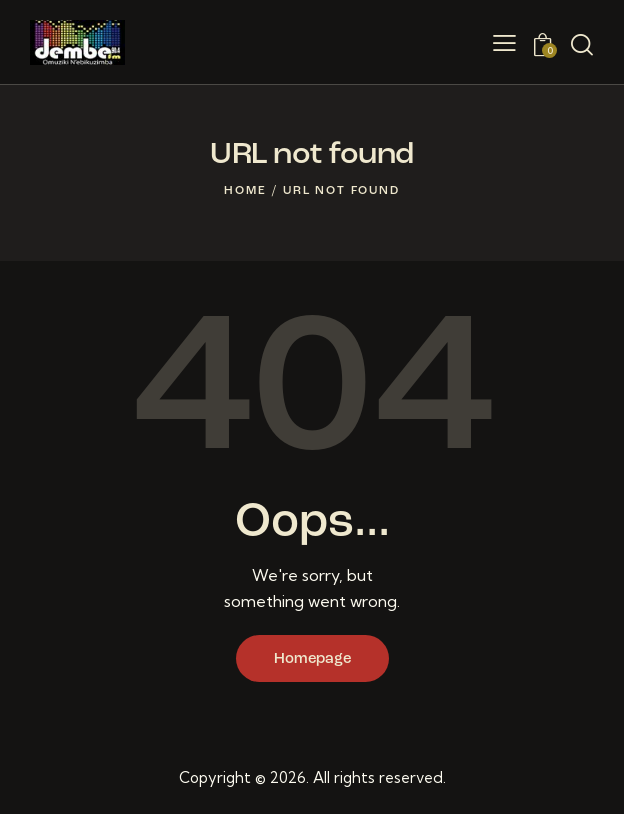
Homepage (312, 659)
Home (245, 191)
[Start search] (582, 45)
